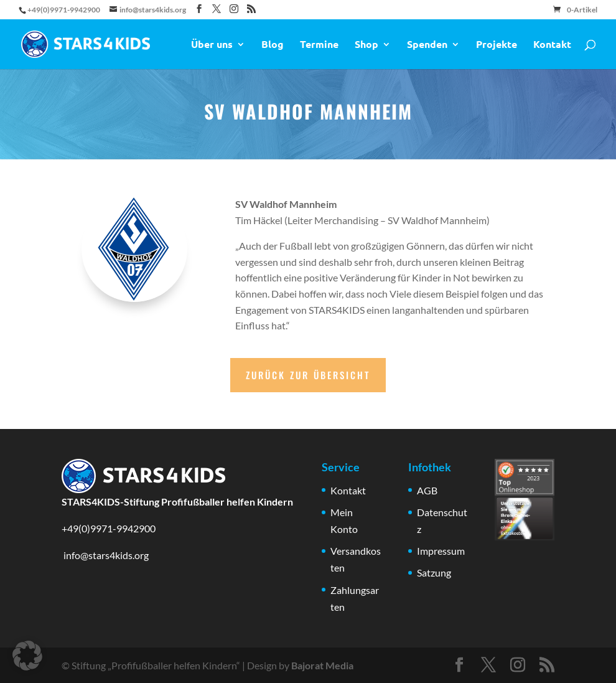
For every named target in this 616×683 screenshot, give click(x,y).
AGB (427, 490)
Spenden (427, 45)
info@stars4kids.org (105, 555)
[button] (27, 656)
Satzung (434, 572)
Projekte (497, 45)
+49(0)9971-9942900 (109, 528)
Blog (273, 45)
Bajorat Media (322, 665)
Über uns (212, 45)
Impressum (441, 551)
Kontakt (552, 45)
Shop (366, 45)
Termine (319, 45)
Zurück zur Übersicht (308, 375)
